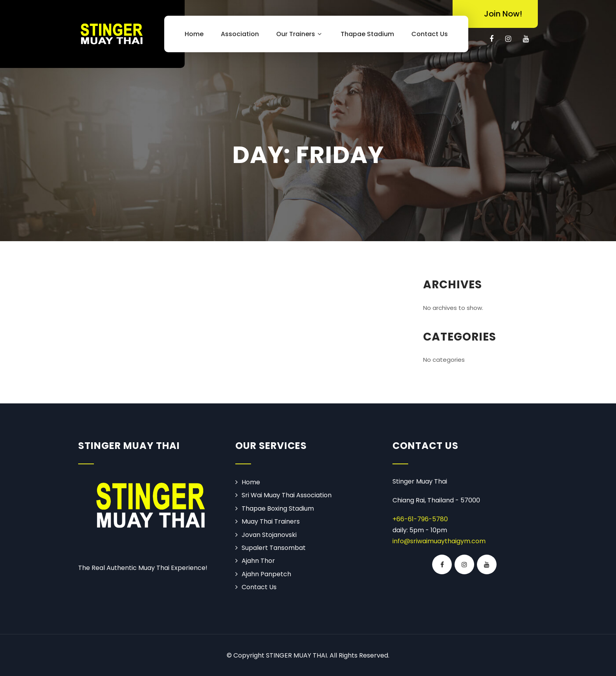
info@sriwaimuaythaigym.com (439, 541)
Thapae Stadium (367, 34)
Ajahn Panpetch (266, 574)
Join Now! (503, 14)
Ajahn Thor (258, 561)
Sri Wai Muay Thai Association (287, 495)
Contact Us (430, 34)
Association (240, 34)
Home (194, 34)
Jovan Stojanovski (269, 535)
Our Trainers (300, 34)
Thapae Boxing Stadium (278, 508)
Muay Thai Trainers (271, 521)
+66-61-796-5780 (420, 519)
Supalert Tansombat (274, 548)
